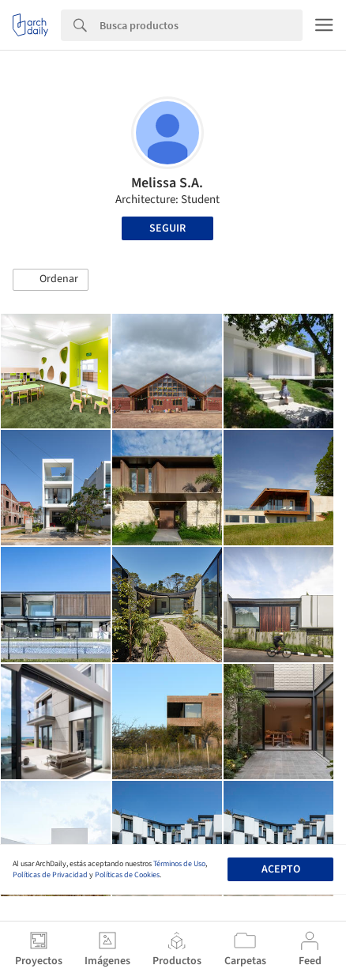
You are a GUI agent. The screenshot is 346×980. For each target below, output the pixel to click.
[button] (51, 280)
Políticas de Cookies (127, 875)
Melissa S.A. (167, 183)
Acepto (281, 869)
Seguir (167, 228)
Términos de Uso (179, 864)
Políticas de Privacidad (50, 875)
